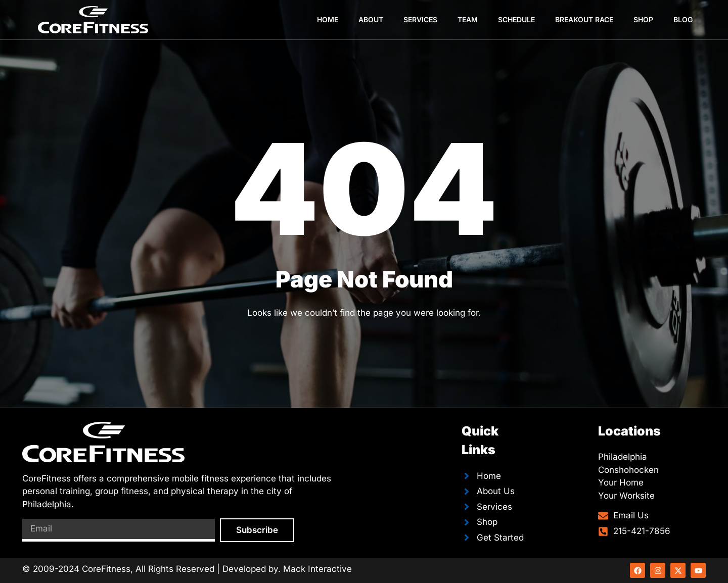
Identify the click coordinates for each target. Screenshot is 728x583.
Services (420, 19)
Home (328, 19)
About (371, 19)
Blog (683, 19)
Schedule (516, 19)
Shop (643, 19)
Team (468, 19)
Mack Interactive (317, 569)
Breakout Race (584, 19)
